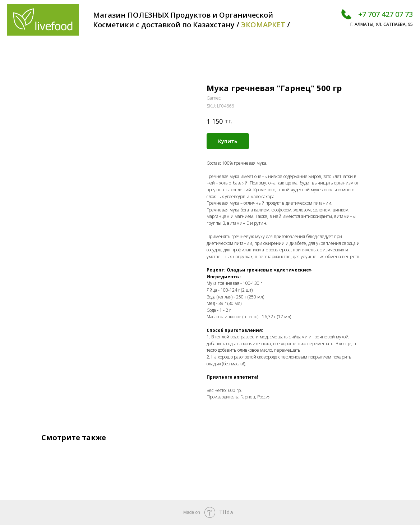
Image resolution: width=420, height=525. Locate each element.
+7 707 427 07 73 (386, 14)
